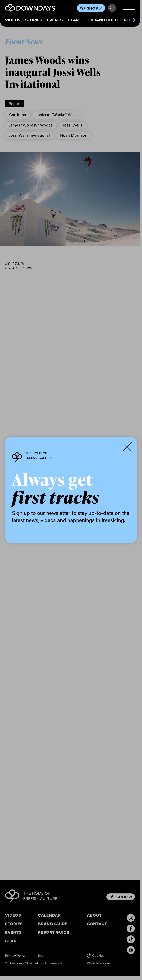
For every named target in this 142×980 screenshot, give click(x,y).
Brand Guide (105, 20)
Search (112, 8)
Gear (73, 20)
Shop (95, 8)
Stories (34, 20)
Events (55, 20)
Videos (13, 20)
